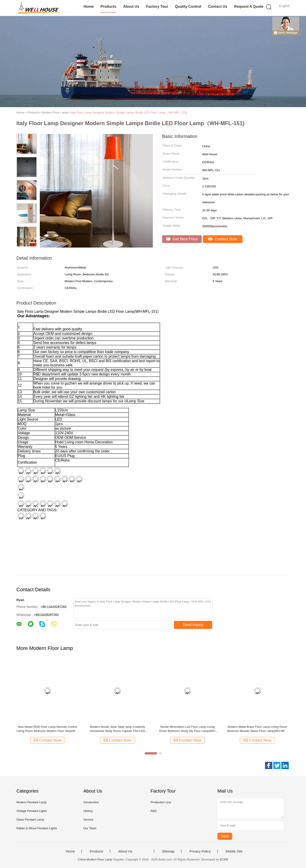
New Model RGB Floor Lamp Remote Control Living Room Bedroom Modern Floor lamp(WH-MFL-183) (48, 729)
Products (108, 6)
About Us (131, 6)
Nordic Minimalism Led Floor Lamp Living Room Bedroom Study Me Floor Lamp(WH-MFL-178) (187, 729)
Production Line (161, 802)
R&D (154, 811)
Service (88, 820)
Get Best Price (182, 239)
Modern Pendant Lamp (31, 802)
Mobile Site (234, 851)
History (88, 811)
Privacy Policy (200, 851)
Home (89, 6)
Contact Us (218, 6)
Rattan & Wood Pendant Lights (37, 828)
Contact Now (223, 239)
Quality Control (188, 6)
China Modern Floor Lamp (95, 859)
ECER (224, 859)
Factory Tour (157, 6)
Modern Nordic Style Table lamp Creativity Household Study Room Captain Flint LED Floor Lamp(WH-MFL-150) (118, 729)
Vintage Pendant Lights (32, 811)
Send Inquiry (193, 625)
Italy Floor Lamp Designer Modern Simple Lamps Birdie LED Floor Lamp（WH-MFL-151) (129, 112)
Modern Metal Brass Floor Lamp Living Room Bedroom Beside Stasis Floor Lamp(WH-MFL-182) (257, 729)
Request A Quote (249, 6)
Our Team (90, 828)
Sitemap (168, 851)
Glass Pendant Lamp (30, 820)
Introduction (91, 802)
